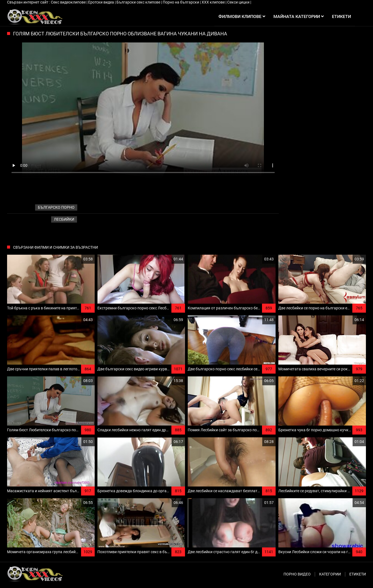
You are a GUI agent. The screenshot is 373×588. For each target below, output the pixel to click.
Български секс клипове (139, 2)
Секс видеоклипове (69, 2)
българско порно (56, 207)
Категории (330, 574)
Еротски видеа (101, 2)
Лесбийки (64, 219)
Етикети (358, 574)
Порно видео (297, 574)
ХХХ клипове (214, 2)
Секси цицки (239, 2)
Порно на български (181, 2)
